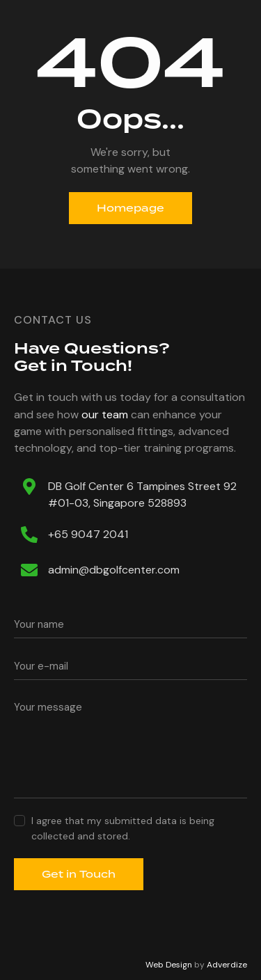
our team (105, 414)
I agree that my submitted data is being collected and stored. (123, 828)
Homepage (130, 208)
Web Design (169, 965)
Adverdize (227, 965)
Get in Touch (79, 874)
